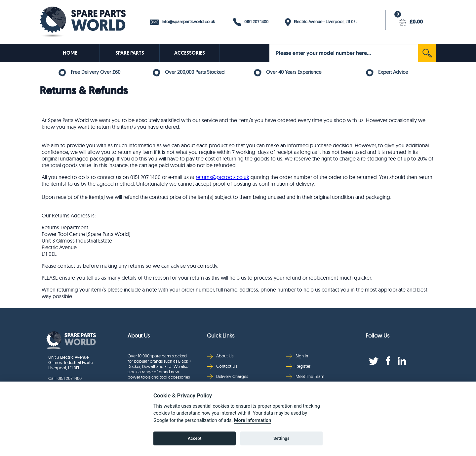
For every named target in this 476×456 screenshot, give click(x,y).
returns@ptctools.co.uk (222, 177)
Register (298, 366)
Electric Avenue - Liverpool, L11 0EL (321, 22)
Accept (195, 438)
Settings (281, 438)
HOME (70, 53)
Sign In (297, 356)
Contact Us (222, 366)
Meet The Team (305, 376)
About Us (220, 356)
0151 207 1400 (251, 22)
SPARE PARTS (130, 53)
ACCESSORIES (190, 53)
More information (253, 420)
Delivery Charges (227, 376)
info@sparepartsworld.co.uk (182, 22)
